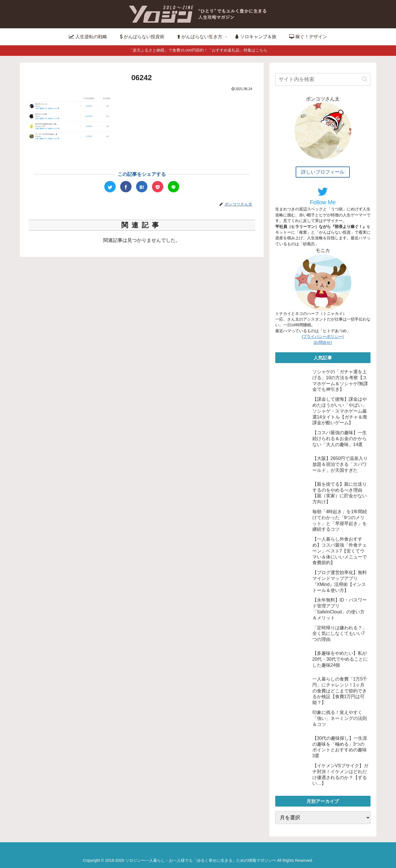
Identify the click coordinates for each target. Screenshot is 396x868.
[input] (323, 79)
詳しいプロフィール (323, 172)
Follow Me (323, 196)
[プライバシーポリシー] (323, 337)
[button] (365, 79)
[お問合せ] (323, 343)
